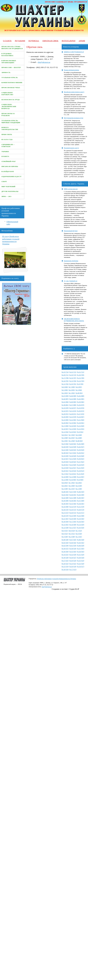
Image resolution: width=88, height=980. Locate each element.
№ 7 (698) (72, 387)
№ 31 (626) (73, 459)
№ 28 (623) (73, 462)
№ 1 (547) (79, 537)
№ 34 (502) (81, 552)
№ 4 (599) (79, 486)
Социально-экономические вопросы (9, 107)
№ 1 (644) (72, 441)
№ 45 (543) (65, 543)
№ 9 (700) (80, 384)
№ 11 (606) (65, 480)
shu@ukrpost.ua (44, 62)
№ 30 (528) (65, 558)
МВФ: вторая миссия (71, 189)
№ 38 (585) (73, 501)
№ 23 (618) (65, 468)
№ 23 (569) (73, 516)
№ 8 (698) (65, 387)
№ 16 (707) (73, 378)
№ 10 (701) (73, 384)
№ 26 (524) (73, 561)
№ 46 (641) (73, 444)
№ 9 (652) (80, 432)
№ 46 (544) (81, 540)
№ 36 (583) (65, 504)
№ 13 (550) (81, 525)
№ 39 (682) (81, 402)
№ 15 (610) (81, 474)
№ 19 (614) (73, 471)
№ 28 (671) (73, 414)
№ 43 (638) (73, 447)
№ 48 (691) (79, 393)
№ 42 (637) (81, 447)
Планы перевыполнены (71, 70)
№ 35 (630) (65, 456)
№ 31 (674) (73, 411)
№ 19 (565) (81, 519)
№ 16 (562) (81, 522)
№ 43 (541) (81, 543)
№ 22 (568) (81, 516)
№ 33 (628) (81, 456)
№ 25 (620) (73, 465)
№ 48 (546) (65, 540)
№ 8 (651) (65, 435)
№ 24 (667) (81, 417)
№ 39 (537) (65, 549)
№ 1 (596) (79, 489)
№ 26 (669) (65, 417)
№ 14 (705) (65, 381)
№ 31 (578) (81, 507)
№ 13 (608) (73, 477)
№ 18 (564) (65, 522)
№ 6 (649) (79, 435)
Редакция (20, 41)
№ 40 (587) (81, 498)
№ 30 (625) (81, 459)
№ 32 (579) (73, 507)
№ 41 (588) (73, 498)
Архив (82, 41)
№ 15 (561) (65, 525)
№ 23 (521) (73, 564)
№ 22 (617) (73, 468)
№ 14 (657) (65, 429)
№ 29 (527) (73, 558)
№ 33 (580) (65, 507)
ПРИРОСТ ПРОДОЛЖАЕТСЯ (74, 52)
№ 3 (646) (79, 438)
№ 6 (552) (65, 534)
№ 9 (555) (65, 531)
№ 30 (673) (81, 411)
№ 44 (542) (73, 543)
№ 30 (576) (65, 510)
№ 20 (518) (73, 566)
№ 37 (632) (73, 453)
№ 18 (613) (81, 471)
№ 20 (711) (65, 375)
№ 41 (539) (73, 546)
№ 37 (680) (73, 405)
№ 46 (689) (73, 396)
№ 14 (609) (65, 477)
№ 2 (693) (65, 393)
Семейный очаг (9, 161)
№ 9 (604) (80, 480)
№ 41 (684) (65, 402)
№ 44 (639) (65, 447)
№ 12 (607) (81, 477)
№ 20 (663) (65, 423)
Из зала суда (7, 140)
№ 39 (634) (81, 450)
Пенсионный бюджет (71, 231)
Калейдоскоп (8, 172)
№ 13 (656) (73, 429)
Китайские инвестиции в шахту (74, 92)
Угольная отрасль (10, 78)
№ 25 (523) (81, 561)
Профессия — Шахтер (11, 67)
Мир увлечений (8, 187)
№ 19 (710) (73, 375)
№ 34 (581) (81, 504)
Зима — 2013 (6, 196)
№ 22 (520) (81, 564)
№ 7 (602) (72, 483)
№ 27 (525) (65, 561)
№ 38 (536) (73, 549)
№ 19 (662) (73, 423)
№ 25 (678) (73, 417)
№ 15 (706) (81, 378)
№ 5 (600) (72, 486)
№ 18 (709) (81, 375)
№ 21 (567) (65, 519)
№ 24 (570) (65, 516)
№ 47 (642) (65, 444)
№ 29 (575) (73, 510)
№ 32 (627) (65, 459)
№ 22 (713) (73, 372)
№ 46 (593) (81, 492)
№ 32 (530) (73, 555)
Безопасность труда (11, 100)
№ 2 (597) (72, 489)
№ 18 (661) (81, 423)
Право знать (7, 134)
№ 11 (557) (73, 528)
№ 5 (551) (72, 534)
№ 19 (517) (81, 566)
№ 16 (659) (73, 426)
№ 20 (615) (65, 471)
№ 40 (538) (81, 546)
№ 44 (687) (65, 399)
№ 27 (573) (65, 513)
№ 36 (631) (81, 453)
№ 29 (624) (65, 462)
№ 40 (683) (73, 402)
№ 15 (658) (81, 426)
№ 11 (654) (65, 432)
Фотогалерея (68, 41)
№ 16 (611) (73, 474)
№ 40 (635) (73, 450)
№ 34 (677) (73, 408)
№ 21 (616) (81, 468)
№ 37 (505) (81, 549)
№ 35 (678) (65, 408)
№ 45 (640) (81, 444)
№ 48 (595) (65, 492)
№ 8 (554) (72, 531)
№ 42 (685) (81, 399)
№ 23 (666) (65, 420)
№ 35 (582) (73, 504)
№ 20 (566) (73, 519)
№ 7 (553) (79, 531)
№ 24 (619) (81, 465)
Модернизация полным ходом (74, 118)
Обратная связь (50, 41)
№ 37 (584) (81, 501)
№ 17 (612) (65, 474)
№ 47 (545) (73, 540)
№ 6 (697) (79, 387)
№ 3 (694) (79, 390)
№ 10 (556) (81, 528)
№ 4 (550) (79, 534)
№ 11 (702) (65, 384)
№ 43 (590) (81, 495)
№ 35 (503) (73, 552)
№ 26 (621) (65, 465)
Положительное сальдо (71, 148)
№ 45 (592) (65, 495)
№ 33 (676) (81, 408)
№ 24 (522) (65, 564)
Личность (6, 73)
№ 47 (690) (65, 396)
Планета (5, 156)
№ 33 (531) (65, 555)
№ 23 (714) (65, 372)
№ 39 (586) (65, 501)
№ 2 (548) (72, 537)
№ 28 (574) (81, 510)
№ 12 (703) (81, 381)
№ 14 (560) (73, 525)
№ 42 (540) (65, 546)
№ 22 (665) (73, 420)
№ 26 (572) (73, 513)
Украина (5, 152)
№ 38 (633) (65, 453)
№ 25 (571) (81, 513)
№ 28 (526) (81, 558)
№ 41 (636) (65, 450)
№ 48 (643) (79, 441)
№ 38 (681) (65, 405)
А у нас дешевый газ (71, 281)
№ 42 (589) (65, 498)
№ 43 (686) (73, 399)
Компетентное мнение (12, 83)
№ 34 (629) (73, 456)
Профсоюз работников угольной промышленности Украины (57, 579)
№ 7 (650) (72, 435)
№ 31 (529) (81, 555)
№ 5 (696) (65, 390)
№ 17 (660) (65, 426)
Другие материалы (10, 191)
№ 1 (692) (72, 393)
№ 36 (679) (81, 405)
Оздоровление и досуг (12, 177)
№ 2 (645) (65, 441)
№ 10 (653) (73, 432)
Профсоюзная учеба (11, 88)
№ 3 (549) (65, 537)
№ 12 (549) (65, 528)
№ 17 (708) (65, 378)
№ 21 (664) (81, 420)
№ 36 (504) (65, 552)
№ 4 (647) (72, 438)
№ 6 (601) (79, 483)
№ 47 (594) (73, 492)
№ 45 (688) (81, 396)
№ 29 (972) (65, 414)
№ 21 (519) (65, 566)
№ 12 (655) (81, 429)
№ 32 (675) (65, 411)
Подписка (34, 41)
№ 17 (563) (73, 522)
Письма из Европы (10, 166)
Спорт (4, 182)
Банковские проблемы (71, 261)
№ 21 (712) (81, 372)
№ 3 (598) (65, 489)
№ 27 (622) (81, 462)
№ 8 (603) (65, 483)
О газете (7, 41)
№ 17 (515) (73, 569)
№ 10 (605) (73, 480)
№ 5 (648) (65, 438)
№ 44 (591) (73, 495)
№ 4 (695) (72, 390)
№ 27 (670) (81, 414)
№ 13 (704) (73, 381)
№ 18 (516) (65, 569)
